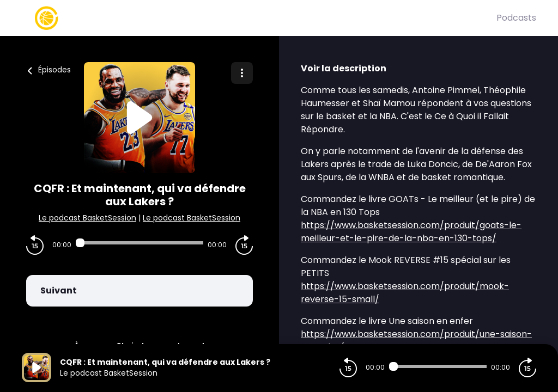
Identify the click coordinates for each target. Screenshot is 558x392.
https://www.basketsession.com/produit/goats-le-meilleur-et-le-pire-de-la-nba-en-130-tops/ (411, 232)
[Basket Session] (259, 18)
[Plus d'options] (242, 73)
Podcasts (516, 18)
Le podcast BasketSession (87, 218)
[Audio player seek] (139, 243)
